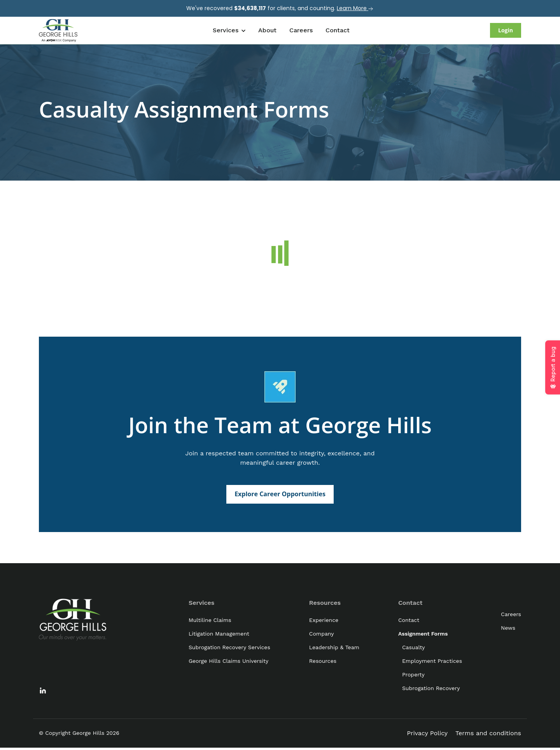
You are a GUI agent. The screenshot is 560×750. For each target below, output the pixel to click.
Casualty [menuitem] (414, 649)
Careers (301, 30)
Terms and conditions (488, 735)
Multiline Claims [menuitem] (210, 622)
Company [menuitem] (322, 636)
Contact (338, 30)
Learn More (355, 8)
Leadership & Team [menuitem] (334, 649)
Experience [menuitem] (324, 622)
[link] (58, 30)
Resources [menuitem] (325, 605)
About (267, 30)
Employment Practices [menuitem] (432, 663)
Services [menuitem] (201, 605)
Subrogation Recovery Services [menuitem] (229, 649)
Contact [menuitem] (410, 605)
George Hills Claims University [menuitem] (228, 663)
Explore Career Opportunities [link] (280, 496)
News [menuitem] (508, 630)
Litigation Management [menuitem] (219, 636)
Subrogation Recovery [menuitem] (431, 690)
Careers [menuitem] (511, 616)
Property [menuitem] (413, 676)
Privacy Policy (427, 735)
